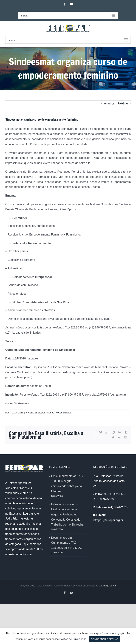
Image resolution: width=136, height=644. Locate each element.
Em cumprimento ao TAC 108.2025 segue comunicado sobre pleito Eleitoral (67, 484)
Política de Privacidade (73, 639)
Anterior (109, 103)
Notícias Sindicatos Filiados (40, 413)
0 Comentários (64, 413)
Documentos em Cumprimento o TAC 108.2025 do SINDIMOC (66, 543)
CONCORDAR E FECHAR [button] (105, 639)
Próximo (123, 103)
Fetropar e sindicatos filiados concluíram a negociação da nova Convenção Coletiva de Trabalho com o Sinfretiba (67, 514)
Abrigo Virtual (109, 586)
